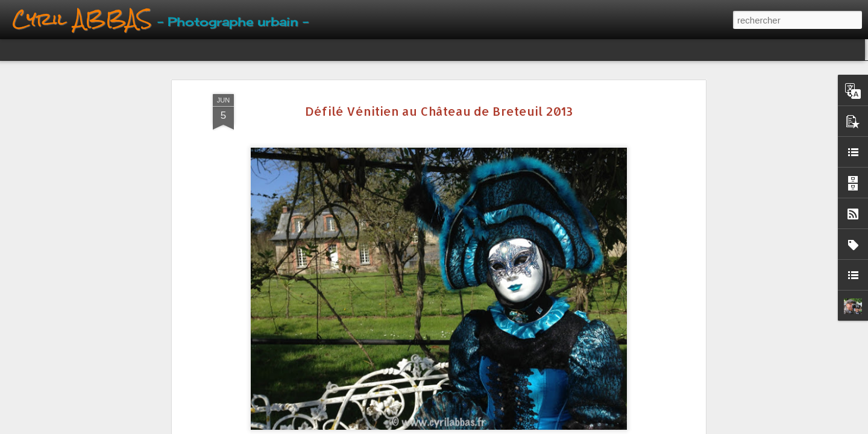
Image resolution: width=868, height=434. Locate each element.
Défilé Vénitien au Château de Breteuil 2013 (439, 111)
